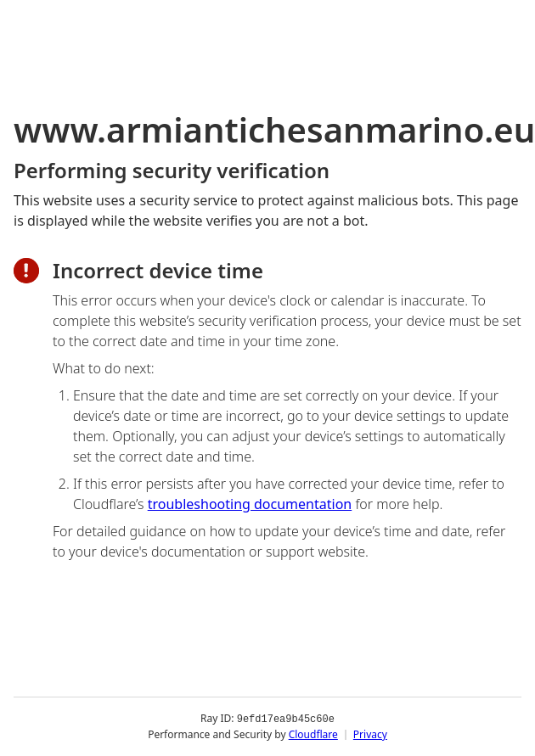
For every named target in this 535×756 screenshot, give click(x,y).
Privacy (370, 734)
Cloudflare (313, 734)
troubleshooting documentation (250, 504)
